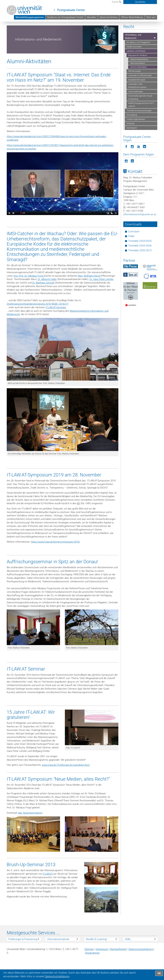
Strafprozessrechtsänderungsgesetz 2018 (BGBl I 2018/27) (38, 318)
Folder (131, 250)
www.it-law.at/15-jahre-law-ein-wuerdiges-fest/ (66, 779)
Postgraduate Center (71, 10)
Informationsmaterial (58, 953)
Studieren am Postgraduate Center (65, 17)
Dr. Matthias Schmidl (43, 297)
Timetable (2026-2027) (140, 264)
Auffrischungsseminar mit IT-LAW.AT (141, 118)
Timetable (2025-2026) (140, 259)
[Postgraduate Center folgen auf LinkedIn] (145, 160)
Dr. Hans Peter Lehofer (102, 293)
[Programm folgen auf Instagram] (126, 175)
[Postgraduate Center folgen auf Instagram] (132, 160)
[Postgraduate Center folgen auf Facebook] (126, 160)
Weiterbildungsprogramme (30, 17)
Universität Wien (28, 28)
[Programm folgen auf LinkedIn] (132, 175)
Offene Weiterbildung (132, 17)
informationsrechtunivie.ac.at (140, 228)
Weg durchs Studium (16, 31)
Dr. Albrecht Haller (47, 293)
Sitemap (89, 963)
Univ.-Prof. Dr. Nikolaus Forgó (29, 290)
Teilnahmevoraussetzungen (139, 124)
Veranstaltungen (136, 105)
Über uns (151, 17)
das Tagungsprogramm (30, 826)
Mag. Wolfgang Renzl (89, 290)
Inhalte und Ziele (134, 60)
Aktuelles (92, 17)
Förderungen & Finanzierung (23, 953)
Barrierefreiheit (118, 963)
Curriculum (134, 245)
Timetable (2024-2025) (140, 255)
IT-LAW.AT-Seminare (56, 321)
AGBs (128, 953)
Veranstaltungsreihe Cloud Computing (140, 111)
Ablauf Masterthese (139, 73)
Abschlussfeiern (138, 77)
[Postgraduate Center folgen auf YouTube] (139, 160)
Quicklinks (140, 2)
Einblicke (131, 137)
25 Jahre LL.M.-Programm (138, 56)
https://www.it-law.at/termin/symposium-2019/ (55, 556)
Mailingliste (132, 142)
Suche (117, 2)
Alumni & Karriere (109, 17)
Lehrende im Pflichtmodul (140, 89)
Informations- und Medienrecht (106, 28)
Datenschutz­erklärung (141, 963)
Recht (88, 28)
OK (159, 973)
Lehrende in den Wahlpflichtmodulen (137, 99)
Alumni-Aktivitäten (139, 81)
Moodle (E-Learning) (96, 953)
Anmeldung (132, 129)
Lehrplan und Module (132, 28)
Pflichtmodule (134, 85)
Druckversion (92, 967)
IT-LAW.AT (48, 888)
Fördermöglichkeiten (136, 133)
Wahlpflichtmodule (137, 94)
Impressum (102, 963)
